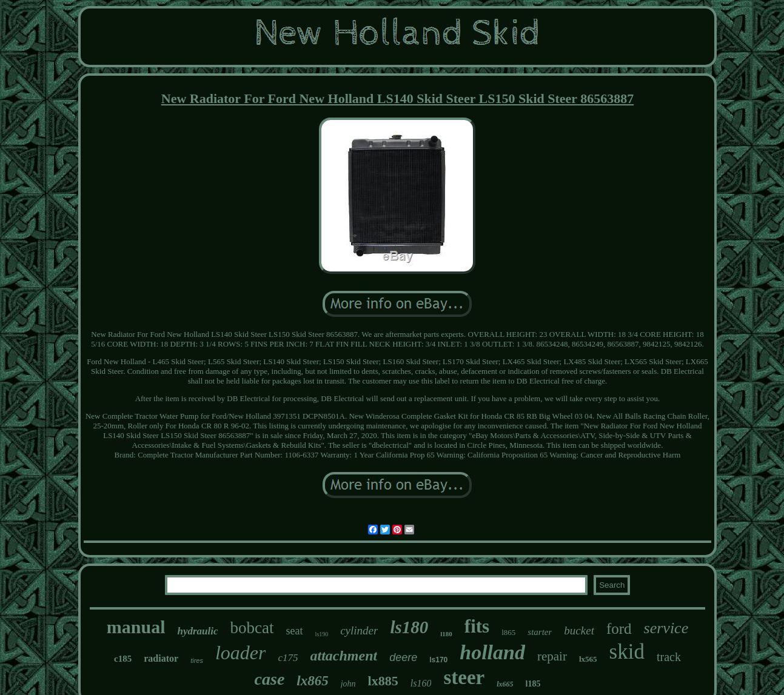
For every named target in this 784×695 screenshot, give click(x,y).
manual (136, 627)
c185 (123, 659)
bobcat (252, 628)
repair (552, 656)
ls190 (322, 634)
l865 (508, 632)
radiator (161, 658)
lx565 (588, 659)
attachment (344, 656)
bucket (579, 630)
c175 (288, 658)
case (270, 679)
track (669, 657)
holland (492, 652)
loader (241, 653)
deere (403, 657)
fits (477, 626)
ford (619, 629)
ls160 (421, 683)
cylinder (359, 630)
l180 (446, 634)
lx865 (312, 681)
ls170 (438, 660)
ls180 (409, 627)
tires (197, 660)
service (666, 628)
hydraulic (197, 631)
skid (627, 652)
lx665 (505, 684)
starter (540, 632)
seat (295, 631)
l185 (533, 684)
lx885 (383, 681)
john (348, 684)
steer (464, 677)
